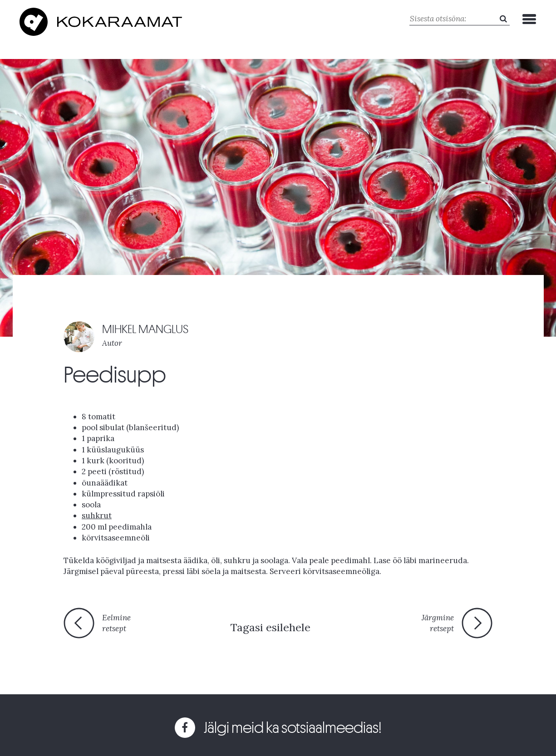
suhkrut (97, 515)
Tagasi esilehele (270, 627)
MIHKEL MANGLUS (145, 329)
